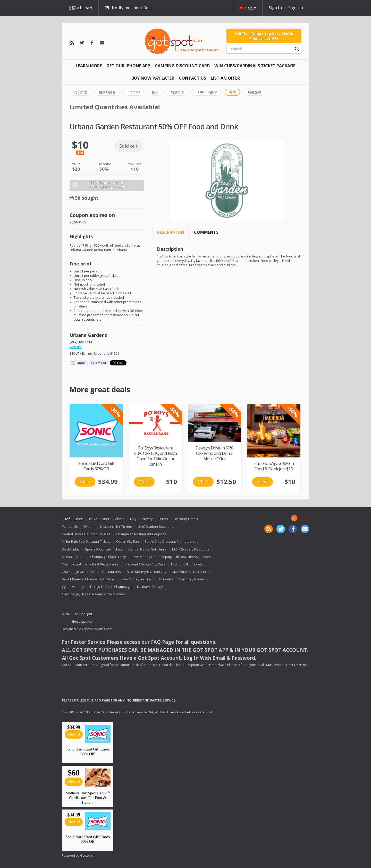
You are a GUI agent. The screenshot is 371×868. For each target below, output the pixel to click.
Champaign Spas (192, 579)
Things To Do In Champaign (111, 587)
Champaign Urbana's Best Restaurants (91, 572)
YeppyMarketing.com (97, 629)
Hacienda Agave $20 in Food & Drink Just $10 (274, 466)
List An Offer (225, 78)
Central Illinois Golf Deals (147, 549)
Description (171, 232)
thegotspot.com (84, 621)
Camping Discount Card (182, 66)
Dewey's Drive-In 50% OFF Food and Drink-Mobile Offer (214, 453)
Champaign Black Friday (108, 557)
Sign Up (296, 8)
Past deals (70, 527)
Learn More (89, 66)
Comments (206, 232)
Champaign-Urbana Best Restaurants (90, 564)
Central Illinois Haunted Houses (86, 534)
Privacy (147, 519)
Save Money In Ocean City (146, 572)
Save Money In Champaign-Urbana (88, 579)
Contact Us (192, 78)
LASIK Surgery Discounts (191, 549)
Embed (101, 363)
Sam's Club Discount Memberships (171, 542)
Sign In (275, 8)
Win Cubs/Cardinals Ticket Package (255, 66)
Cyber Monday (73, 587)
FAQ (133, 519)
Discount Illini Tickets (116, 527)
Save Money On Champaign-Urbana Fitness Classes (171, 557)
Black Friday (71, 549)
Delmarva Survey (150, 587)
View (85, 482)
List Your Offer (99, 519)
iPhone (89, 527)
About (120, 519)
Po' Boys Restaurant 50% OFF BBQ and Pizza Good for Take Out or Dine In (155, 456)
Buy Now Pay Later (153, 78)
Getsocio (87, 856)
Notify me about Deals (133, 8)
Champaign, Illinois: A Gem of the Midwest (94, 594)
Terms (163, 519)
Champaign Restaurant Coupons (141, 534)
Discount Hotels (186, 519)
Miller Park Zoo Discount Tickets (86, 542)
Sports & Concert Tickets (104, 549)
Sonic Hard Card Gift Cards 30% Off (96, 466)
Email (81, 363)
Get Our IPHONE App (128, 66)
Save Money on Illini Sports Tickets (147, 579)
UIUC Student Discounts (156, 527)
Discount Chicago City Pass (145, 564)
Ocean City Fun (128, 542)
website (76, 347)
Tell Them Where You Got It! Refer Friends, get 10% (264, 36)
